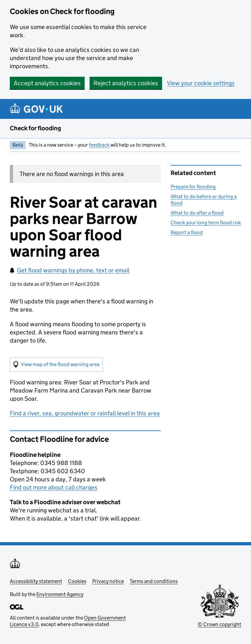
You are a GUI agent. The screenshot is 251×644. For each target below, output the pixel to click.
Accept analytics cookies (47, 83)
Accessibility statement (36, 581)
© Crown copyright (219, 624)
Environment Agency (60, 594)
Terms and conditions (154, 581)
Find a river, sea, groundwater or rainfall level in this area (85, 413)
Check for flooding (35, 128)
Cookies (77, 581)
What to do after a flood (197, 213)
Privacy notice (108, 581)
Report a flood (187, 232)
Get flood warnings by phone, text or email (70, 270)
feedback (99, 145)
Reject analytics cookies (126, 83)
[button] (56, 365)
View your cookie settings (201, 83)
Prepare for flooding (193, 187)
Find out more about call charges (54, 487)
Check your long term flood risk (206, 223)
